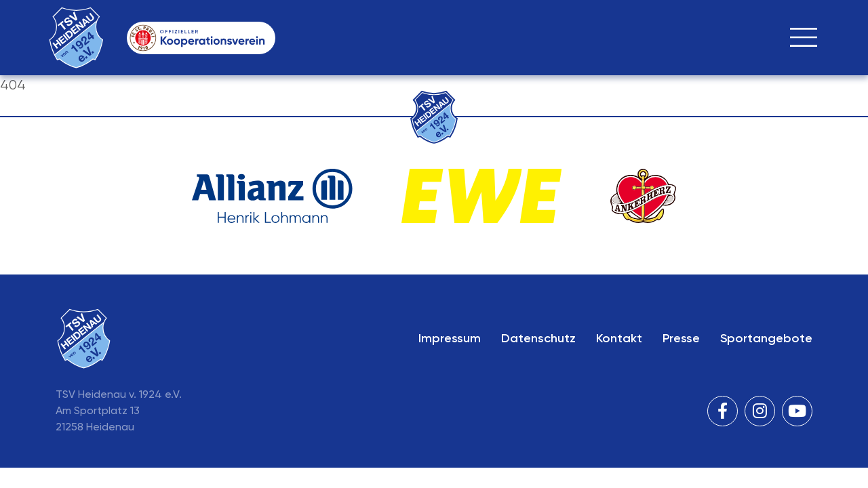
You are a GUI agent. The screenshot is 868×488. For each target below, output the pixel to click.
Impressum (450, 338)
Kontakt (619, 338)
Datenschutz (538, 338)
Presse (681, 338)
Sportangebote (766, 338)
